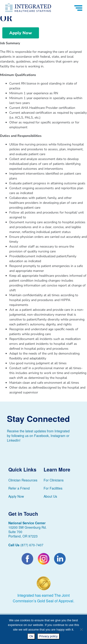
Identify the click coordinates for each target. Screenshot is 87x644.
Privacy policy (48, 636)
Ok (31, 636)
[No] (81, 629)
